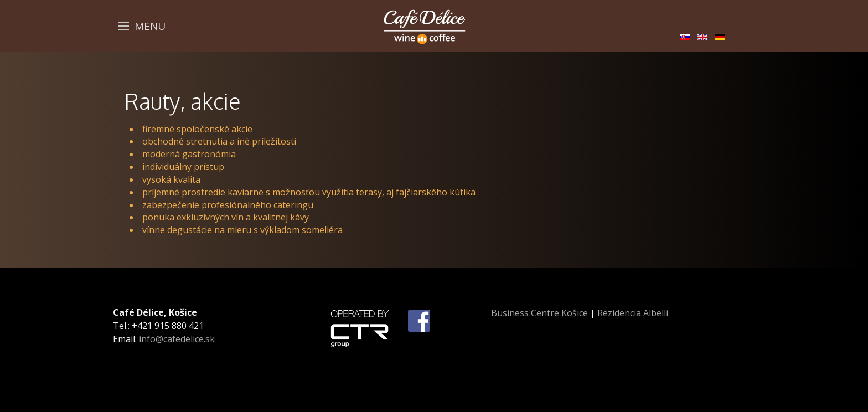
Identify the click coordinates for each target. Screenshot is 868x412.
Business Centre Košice (539, 313)
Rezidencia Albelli (633, 313)
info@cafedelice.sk (177, 339)
